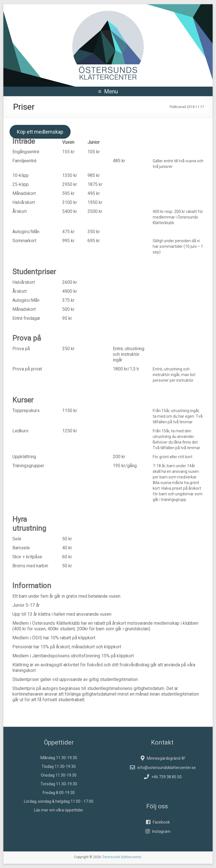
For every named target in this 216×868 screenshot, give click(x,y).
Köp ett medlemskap (40, 132)
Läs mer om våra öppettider (59, 810)
